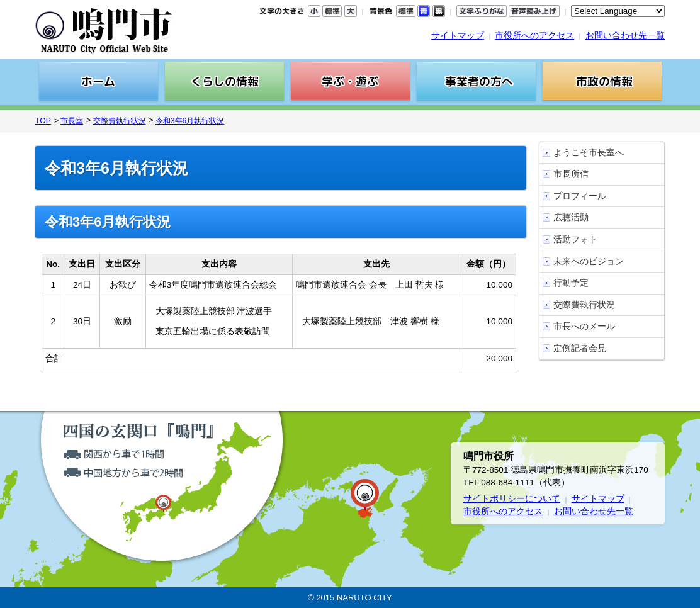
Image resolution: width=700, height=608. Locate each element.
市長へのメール (584, 326)
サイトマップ (458, 36)
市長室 (72, 121)
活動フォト (575, 239)
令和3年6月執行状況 (190, 121)
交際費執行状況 (120, 121)
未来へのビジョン (589, 262)
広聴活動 (571, 217)
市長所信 (571, 174)
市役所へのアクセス (534, 36)
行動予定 (571, 283)
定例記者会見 (580, 348)
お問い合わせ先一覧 (625, 36)
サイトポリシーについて (512, 499)
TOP (43, 121)
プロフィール (580, 196)
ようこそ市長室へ (589, 153)
